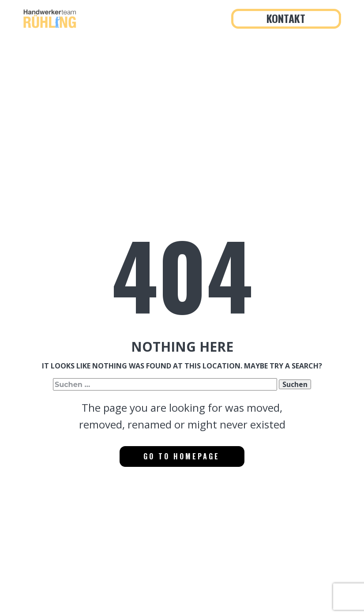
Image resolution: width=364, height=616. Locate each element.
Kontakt (286, 18)
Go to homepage (182, 456)
